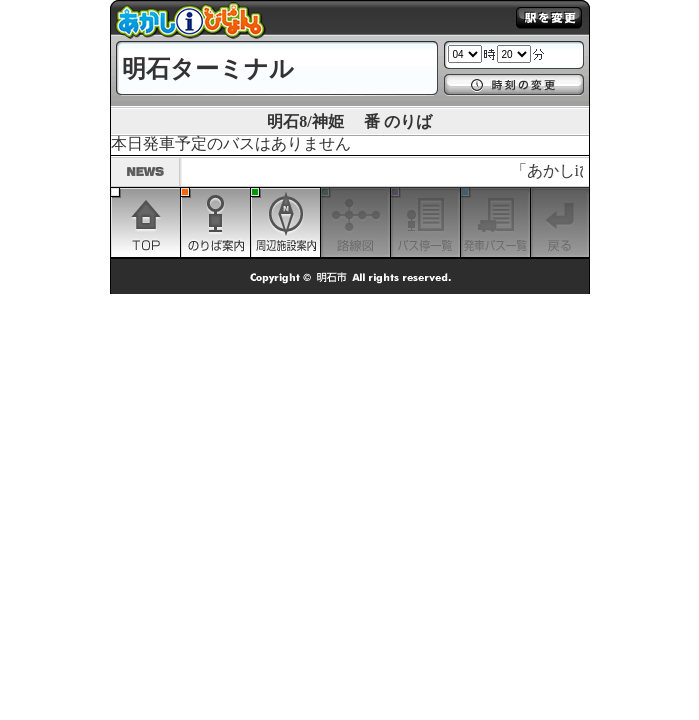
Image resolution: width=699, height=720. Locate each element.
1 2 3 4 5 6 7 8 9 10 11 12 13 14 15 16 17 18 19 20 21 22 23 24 (465, 54)
